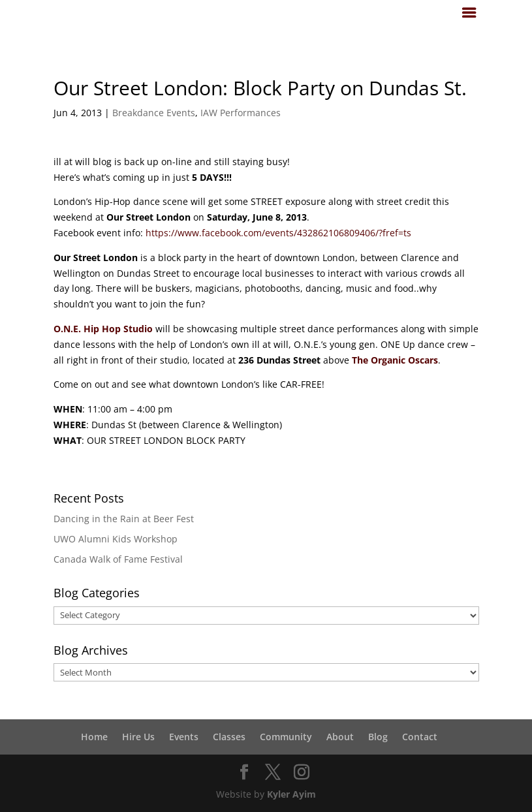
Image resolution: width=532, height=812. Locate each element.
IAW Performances (241, 113)
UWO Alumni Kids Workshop (116, 539)
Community (286, 737)
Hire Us (138, 737)
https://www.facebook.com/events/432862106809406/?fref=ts (278, 233)
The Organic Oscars (395, 360)
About (340, 737)
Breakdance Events (154, 113)
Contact (420, 737)
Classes (229, 737)
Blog (378, 737)
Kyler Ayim (291, 794)
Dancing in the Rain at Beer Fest (124, 519)
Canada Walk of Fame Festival (118, 559)
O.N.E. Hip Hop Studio (103, 329)
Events (184, 737)
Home (94, 737)
